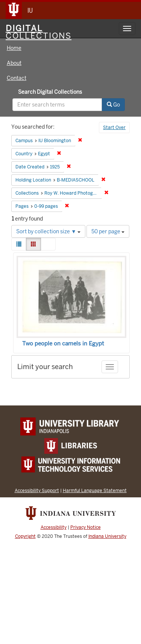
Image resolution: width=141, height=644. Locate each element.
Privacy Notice (86, 527)
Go (113, 105)
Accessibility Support (37, 490)
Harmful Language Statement (95, 490)
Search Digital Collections (50, 92)
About (14, 63)
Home (14, 48)
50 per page (108, 231)
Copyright (25, 536)
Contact (17, 78)
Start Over (114, 128)
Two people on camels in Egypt (63, 344)
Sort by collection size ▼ (48, 231)
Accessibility (54, 527)
